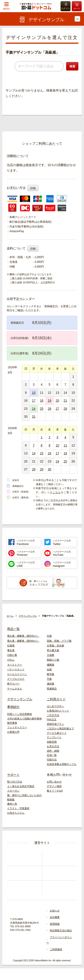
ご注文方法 (53, 715)
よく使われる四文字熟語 (21, 786)
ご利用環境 (56, 949)
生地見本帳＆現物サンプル (62, 764)
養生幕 (11, 650)
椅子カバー (13, 684)
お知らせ (55, 911)
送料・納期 (53, 751)
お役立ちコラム (16, 813)
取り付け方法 (15, 782)
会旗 (49, 669)
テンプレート (54, 737)
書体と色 (12, 804)
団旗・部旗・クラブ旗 (59, 641)
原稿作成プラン (55, 724)
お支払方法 (53, 746)
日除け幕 (12, 655)
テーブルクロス (16, 679)
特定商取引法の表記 (61, 930)
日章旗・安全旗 (55, 646)
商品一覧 (13, 629)
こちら (57, 492)
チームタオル (15, 689)
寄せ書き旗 (53, 650)
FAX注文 (52, 719)
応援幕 (11, 646)
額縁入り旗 (53, 660)
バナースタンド (16, 669)
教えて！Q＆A (55, 791)
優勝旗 (51, 665)
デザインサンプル (20, 699)
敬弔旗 (51, 674)
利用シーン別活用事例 (19, 714)
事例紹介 (13, 707)
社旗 (49, 636)
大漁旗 (51, 655)
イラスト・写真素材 (18, 808)
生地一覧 (52, 755)
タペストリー (15, 665)
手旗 (49, 679)
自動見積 (52, 742)
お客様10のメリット (58, 711)
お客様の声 (13, 732)
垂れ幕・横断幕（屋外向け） (23, 636)
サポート (13, 775)
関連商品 (52, 689)
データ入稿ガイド (57, 733)
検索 (72, 66)
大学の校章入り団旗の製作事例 (24, 719)
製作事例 (12, 723)
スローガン (13, 791)
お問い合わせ (54, 782)
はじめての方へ (55, 706)
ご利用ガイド (56, 699)
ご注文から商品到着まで (60, 728)
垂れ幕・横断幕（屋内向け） (23, 641)
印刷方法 (52, 760)
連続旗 (51, 684)
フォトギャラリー (17, 727)
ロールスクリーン (17, 674)
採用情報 (55, 924)
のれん (11, 660)
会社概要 (55, 917)
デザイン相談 (54, 786)
